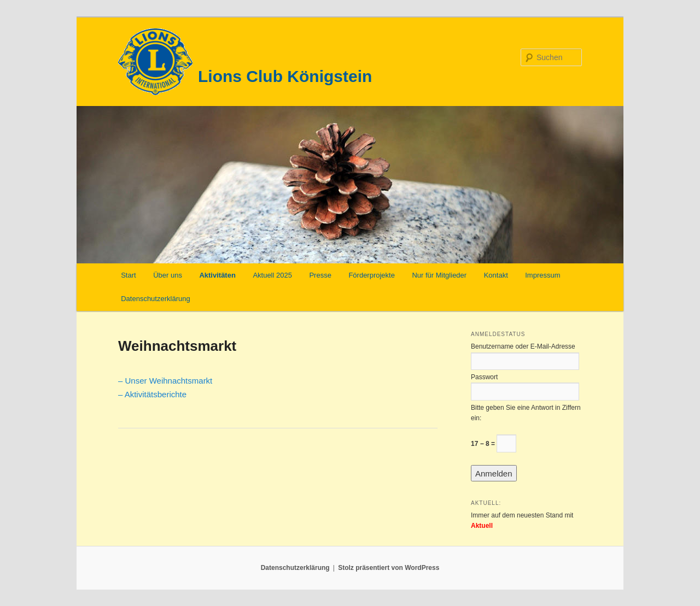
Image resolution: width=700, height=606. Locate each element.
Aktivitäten (217, 275)
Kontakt (496, 275)
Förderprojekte (372, 275)
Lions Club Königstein (285, 76)
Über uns (168, 275)
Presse (320, 275)
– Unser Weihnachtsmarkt (165, 381)
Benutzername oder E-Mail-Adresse (523, 346)
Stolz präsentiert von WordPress (389, 568)
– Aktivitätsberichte (152, 394)
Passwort (484, 377)
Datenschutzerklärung (155, 299)
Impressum (542, 275)
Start (128, 275)
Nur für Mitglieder (439, 275)
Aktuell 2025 (272, 275)
